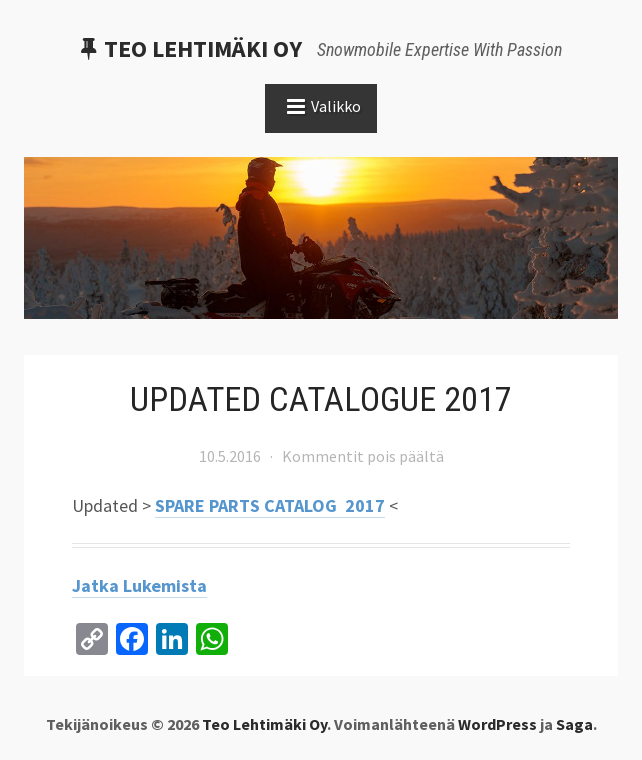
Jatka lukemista (139, 585)
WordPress (497, 724)
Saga (574, 724)
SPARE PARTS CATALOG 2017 (270, 505)
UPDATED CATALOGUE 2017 (321, 399)
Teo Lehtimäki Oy (203, 48)
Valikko (336, 106)
